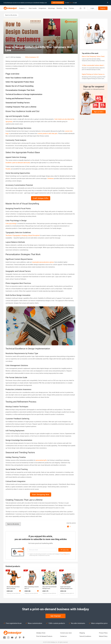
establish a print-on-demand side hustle (18, 163)
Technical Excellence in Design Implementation (24, 94)
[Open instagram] (8, 637)
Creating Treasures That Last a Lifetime (21, 107)
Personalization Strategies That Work (20, 90)
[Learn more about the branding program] (20, 591)
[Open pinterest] (20, 637)
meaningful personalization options (43, 262)
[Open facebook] (5, 637)
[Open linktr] (24, 637)
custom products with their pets (47, 133)
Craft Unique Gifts (41, 198)
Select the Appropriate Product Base (20, 82)
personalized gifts (41, 460)
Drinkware (51, 178)
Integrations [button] (42, 8)
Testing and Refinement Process (18, 98)
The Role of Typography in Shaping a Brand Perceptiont (23, 235)
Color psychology (11, 223)
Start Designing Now (41, 494)
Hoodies (8, 169)
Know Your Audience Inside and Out (19, 78)
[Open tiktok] (16, 637)
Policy (65, 554)
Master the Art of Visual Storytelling (19, 86)
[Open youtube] (12, 637)
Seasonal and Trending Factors (18, 103)
